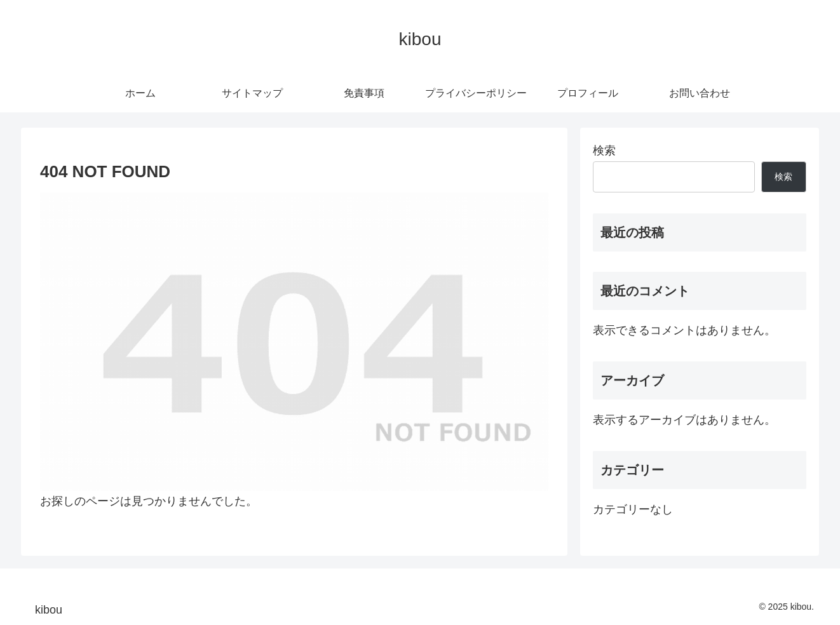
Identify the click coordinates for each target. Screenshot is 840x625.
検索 (604, 151)
